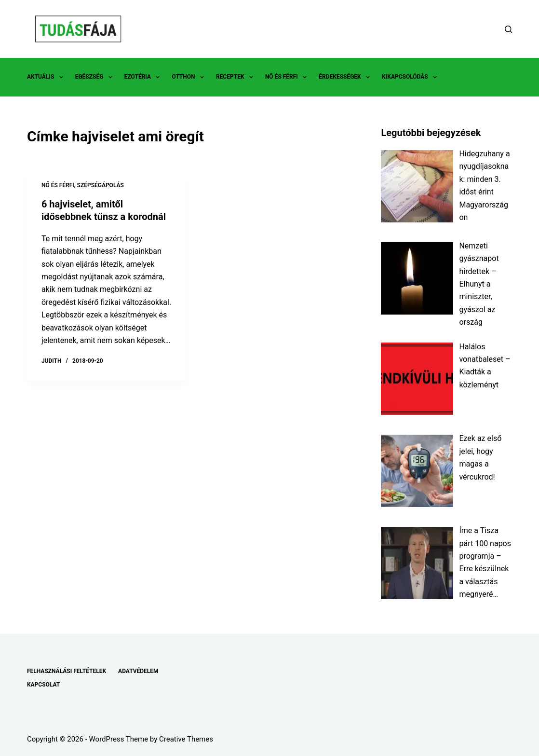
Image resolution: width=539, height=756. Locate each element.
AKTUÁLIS (47, 77)
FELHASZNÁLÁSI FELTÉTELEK (67, 671)
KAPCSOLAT (43, 685)
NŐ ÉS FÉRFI (288, 77)
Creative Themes (186, 739)
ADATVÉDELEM (138, 671)
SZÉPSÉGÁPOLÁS (101, 185)
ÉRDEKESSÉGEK (346, 77)
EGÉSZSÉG (96, 77)
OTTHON (189, 77)
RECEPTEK (236, 77)
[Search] (508, 29)
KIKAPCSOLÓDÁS (411, 77)
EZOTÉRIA (144, 77)
